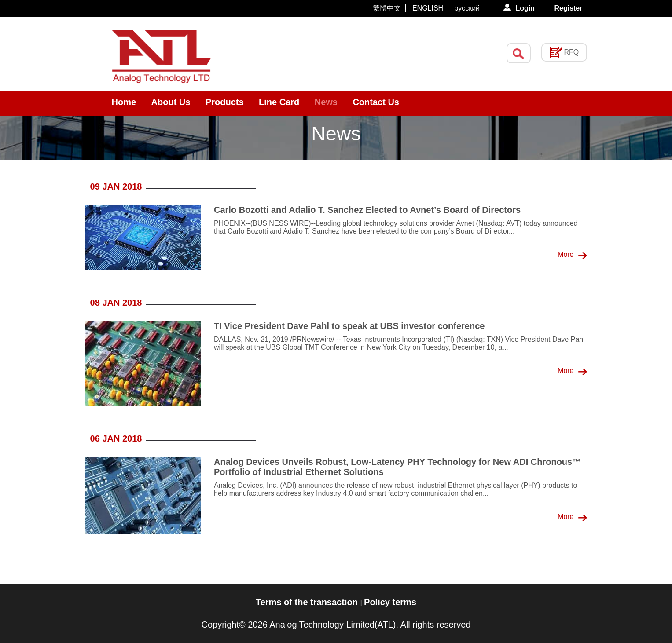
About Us (171, 102)
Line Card (279, 102)
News (326, 102)
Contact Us (376, 102)
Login (526, 8)
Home (124, 102)
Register (568, 8)
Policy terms (390, 602)
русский (467, 8)
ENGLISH (428, 8)
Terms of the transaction (308, 602)
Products (225, 102)
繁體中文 (387, 8)
